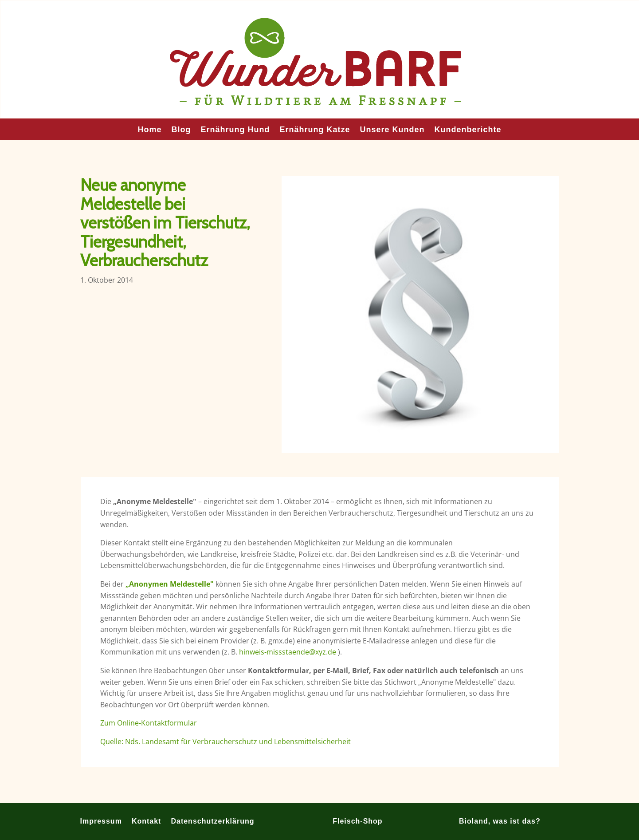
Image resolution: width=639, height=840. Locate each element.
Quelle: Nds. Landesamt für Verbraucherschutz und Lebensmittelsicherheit (225, 741)
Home (149, 130)
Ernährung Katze (315, 130)
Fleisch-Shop (357, 821)
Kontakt (147, 821)
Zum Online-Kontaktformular (149, 723)
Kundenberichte (468, 130)
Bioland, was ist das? (500, 821)
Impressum (101, 821)
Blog (181, 130)
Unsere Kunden (392, 130)
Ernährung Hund (235, 130)
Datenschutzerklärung (212, 821)
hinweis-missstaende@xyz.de (288, 652)
